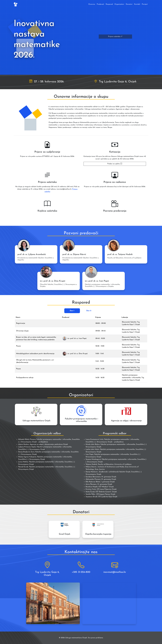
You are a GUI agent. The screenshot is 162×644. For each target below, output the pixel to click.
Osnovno (92, 4)
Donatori (129, 4)
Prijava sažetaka (115, 37)
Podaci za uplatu (115, 164)
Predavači (100, 4)
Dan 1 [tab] (72, 311)
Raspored (109, 4)
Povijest (145, 4)
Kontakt (137, 4)
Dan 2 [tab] (89, 311)
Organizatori (119, 4)
